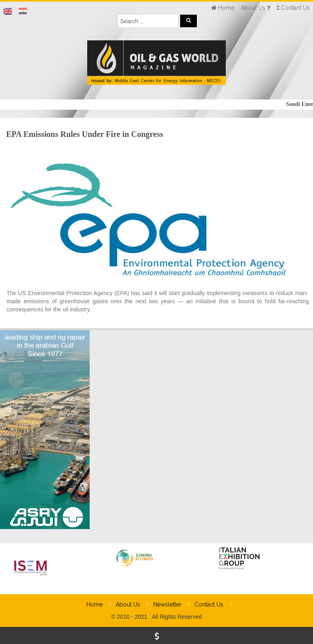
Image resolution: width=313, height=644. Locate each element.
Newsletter (167, 604)
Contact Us (209, 604)
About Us (128, 604)
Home (95, 604)
